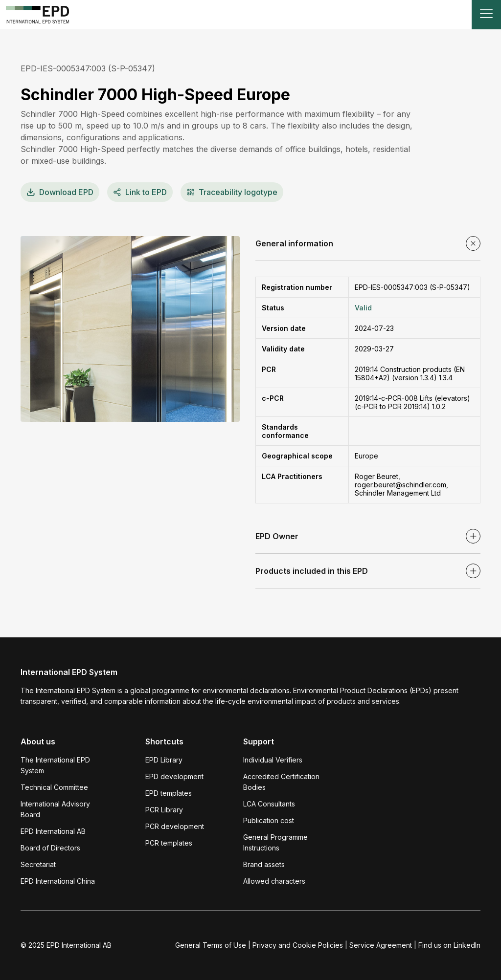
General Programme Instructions (275, 842)
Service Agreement (381, 945)
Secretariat (38, 864)
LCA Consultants (269, 804)
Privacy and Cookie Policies (298, 945)
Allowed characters (274, 881)
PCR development (175, 826)
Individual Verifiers (273, 760)
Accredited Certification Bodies (281, 782)
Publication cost (269, 820)
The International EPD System (55, 765)
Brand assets (264, 864)
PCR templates (169, 843)
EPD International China (58, 881)
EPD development (174, 776)
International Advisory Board (55, 809)
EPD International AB (53, 831)
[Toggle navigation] (486, 15)
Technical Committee (54, 787)
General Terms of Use (211, 945)
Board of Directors (50, 848)
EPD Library (164, 760)
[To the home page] (38, 15)
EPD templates (169, 793)
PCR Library (164, 810)
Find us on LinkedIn (449, 945)
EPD (60, 192)
